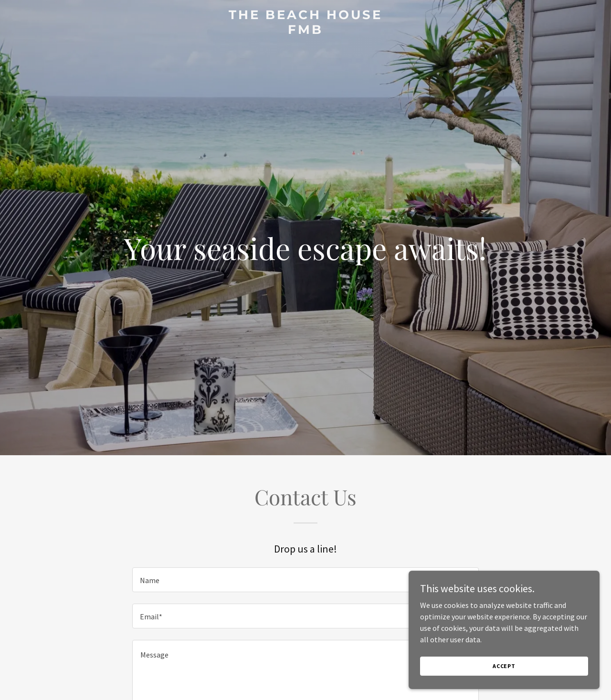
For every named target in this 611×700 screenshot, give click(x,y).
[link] (306, 31)
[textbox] (305, 580)
